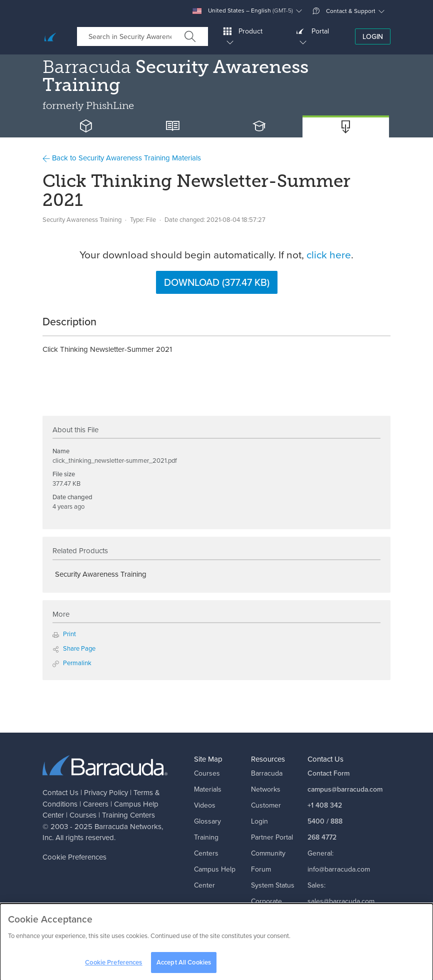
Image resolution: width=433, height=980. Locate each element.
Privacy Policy (106, 793)
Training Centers (128, 815)
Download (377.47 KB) (217, 282)
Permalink (72, 663)
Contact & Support (344, 11)
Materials (208, 789)
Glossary (207, 821)
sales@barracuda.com (341, 901)
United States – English (243, 11)
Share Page (74, 648)
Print (64, 634)
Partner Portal (272, 837)
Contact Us (60, 793)
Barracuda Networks (128, 827)
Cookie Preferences (74, 857)
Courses (83, 815)
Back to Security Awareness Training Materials (122, 158)
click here (329, 255)
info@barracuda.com (339, 869)
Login (373, 37)
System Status (273, 885)
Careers (96, 804)
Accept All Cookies (184, 965)
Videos (205, 805)
